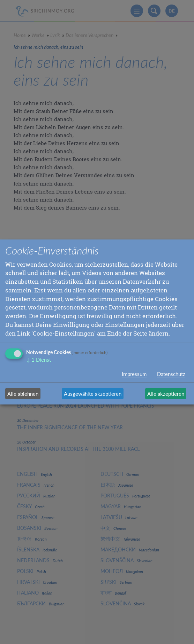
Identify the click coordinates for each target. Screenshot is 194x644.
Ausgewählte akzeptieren (93, 394)
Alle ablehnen (23, 394)
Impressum (134, 374)
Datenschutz (171, 374)
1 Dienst (39, 360)
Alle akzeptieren (166, 394)
